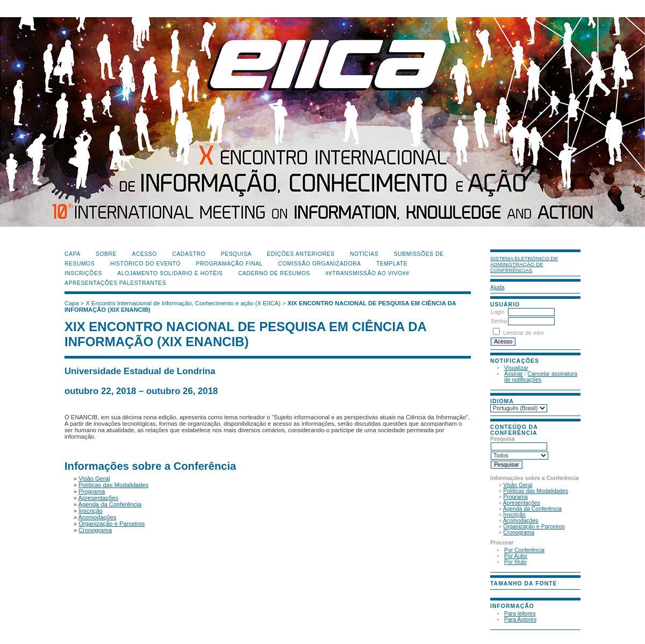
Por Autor (516, 556)
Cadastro (189, 254)
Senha (499, 321)
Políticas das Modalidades (536, 491)
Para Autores (520, 620)
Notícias (364, 254)
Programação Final (230, 264)
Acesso (145, 254)
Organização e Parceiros (534, 527)
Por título (515, 562)
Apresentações (522, 503)
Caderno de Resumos (274, 273)
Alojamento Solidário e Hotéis (170, 273)
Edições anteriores (301, 254)
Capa (73, 254)
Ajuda (497, 287)
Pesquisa (236, 254)
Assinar (514, 374)
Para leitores (520, 614)
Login (497, 312)
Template (392, 264)
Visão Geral (518, 485)
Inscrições (83, 273)
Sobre (106, 254)
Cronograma (519, 532)
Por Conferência (524, 550)
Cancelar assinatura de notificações (541, 377)
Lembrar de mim (524, 333)
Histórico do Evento (146, 264)
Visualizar (516, 368)
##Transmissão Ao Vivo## (368, 273)
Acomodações (521, 521)
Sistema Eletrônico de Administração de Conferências (524, 264)
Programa (515, 497)
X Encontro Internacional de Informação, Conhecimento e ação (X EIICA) (184, 303)
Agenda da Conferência (532, 509)
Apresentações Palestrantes (115, 283)
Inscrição (514, 515)
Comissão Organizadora (319, 264)
